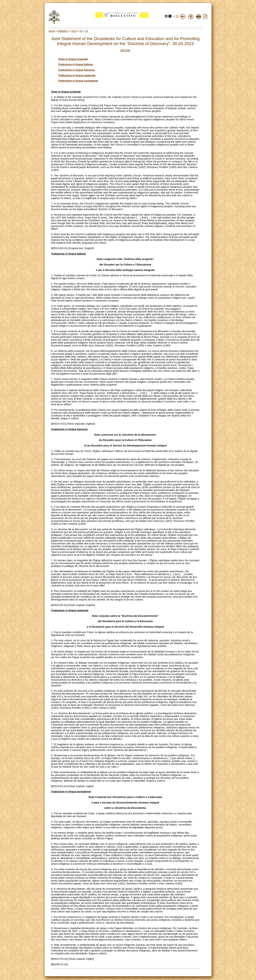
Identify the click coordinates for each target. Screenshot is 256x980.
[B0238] (125, 50)
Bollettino (63, 31)
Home (52, 31)
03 (81, 31)
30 (87, 31)
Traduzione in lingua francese (76, 70)
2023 (74, 31)
